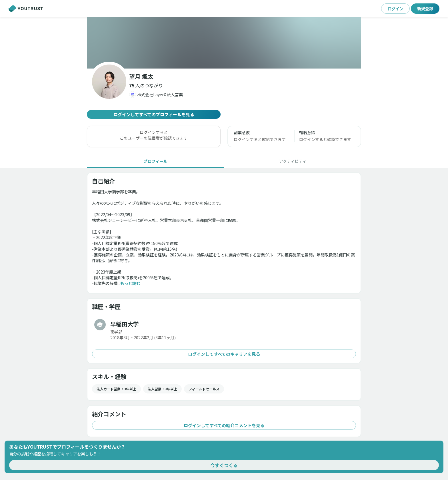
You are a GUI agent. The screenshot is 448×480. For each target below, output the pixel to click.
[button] (146, 85)
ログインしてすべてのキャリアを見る (224, 354)
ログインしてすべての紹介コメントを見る (224, 425)
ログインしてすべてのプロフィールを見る (154, 114)
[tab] (155, 161)
